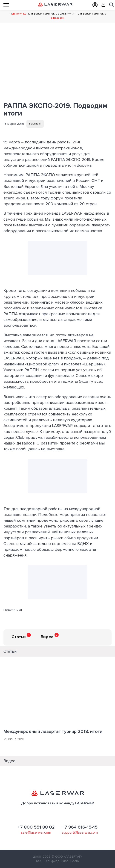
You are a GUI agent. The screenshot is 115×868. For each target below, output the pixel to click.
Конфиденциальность (62, 861)
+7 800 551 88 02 (36, 827)
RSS (39, 861)
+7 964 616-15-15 (80, 827)
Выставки (35, 124)
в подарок (57, 18)
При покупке (18, 14)
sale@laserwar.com (36, 832)
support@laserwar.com (80, 832)
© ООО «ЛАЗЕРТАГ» (67, 857)
